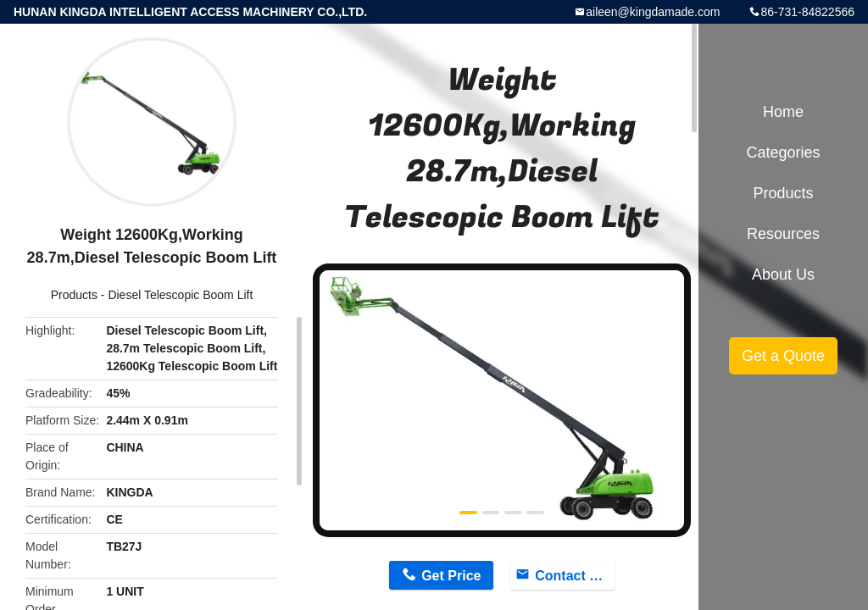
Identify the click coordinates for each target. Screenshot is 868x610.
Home (783, 112)
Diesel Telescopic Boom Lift (180, 295)
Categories (783, 152)
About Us (783, 274)
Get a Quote (783, 356)
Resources (783, 234)
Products (74, 295)
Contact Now (575, 576)
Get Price (451, 576)
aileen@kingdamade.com (653, 12)
